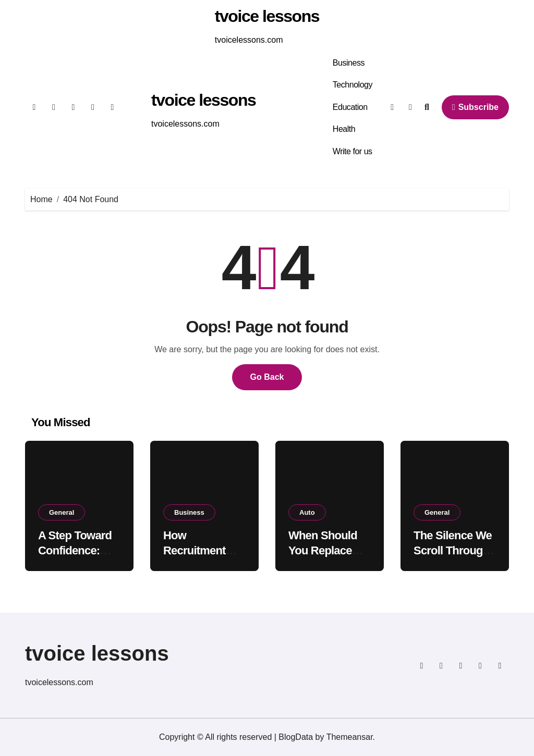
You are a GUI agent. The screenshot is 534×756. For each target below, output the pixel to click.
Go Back (267, 377)
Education (350, 107)
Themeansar (350, 737)
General (62, 512)
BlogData (296, 737)
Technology (353, 85)
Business (349, 63)
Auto (307, 512)
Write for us (353, 151)
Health (344, 129)
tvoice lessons (267, 16)
